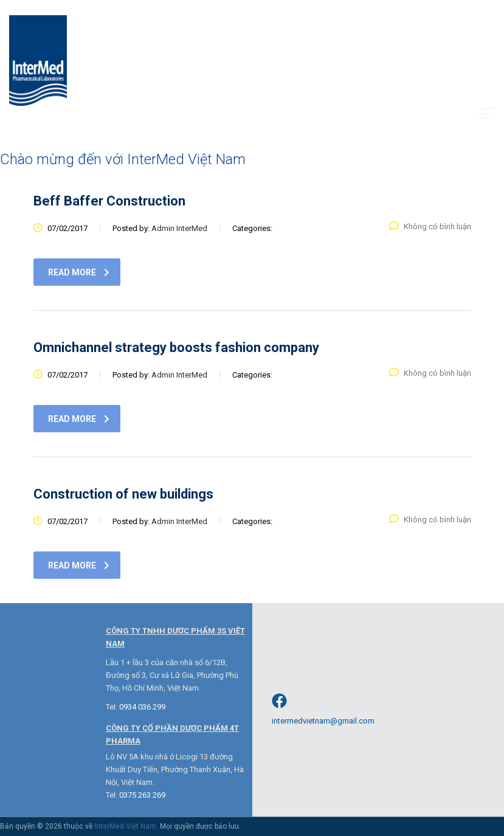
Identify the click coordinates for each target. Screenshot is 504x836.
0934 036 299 (142, 707)
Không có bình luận (430, 226)
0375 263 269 (142, 795)
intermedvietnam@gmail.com (323, 721)
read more (79, 272)
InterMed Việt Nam (125, 826)
